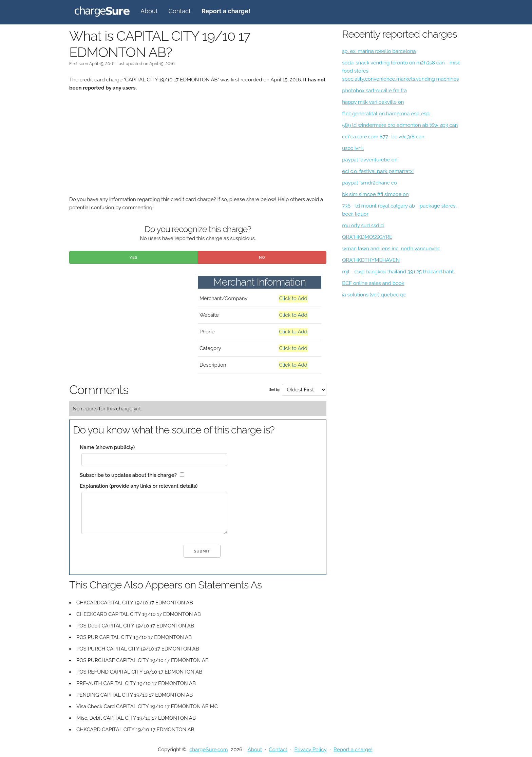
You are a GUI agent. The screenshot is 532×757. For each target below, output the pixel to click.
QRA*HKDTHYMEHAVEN (371, 260)
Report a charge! (353, 750)
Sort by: (275, 390)
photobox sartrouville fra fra (374, 91)
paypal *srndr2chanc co (369, 183)
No (262, 258)
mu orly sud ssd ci (363, 226)
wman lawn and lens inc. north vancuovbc (391, 249)
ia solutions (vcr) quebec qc (374, 295)
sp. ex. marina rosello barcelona (379, 51)
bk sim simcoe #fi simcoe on (375, 194)
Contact (180, 11)
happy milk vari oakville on (373, 102)
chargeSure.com (208, 750)
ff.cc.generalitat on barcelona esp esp (386, 114)
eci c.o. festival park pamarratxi (378, 171)
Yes (134, 258)
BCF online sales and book (373, 283)
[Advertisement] (198, 148)
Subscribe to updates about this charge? (128, 475)
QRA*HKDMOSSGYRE (367, 237)
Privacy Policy (310, 750)
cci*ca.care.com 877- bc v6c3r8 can (383, 137)
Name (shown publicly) (107, 447)
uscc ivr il (353, 148)
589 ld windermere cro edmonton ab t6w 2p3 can (400, 125)
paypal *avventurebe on (370, 160)
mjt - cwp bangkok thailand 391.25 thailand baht (398, 272)
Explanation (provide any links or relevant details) (139, 486)
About (149, 11)
